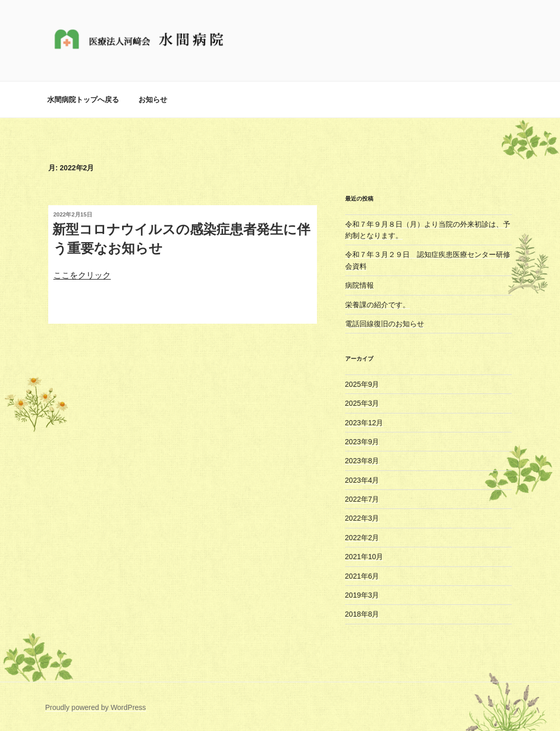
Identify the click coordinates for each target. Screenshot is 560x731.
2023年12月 (364, 423)
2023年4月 (362, 480)
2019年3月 (362, 595)
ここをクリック (82, 275)
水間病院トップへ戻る (83, 100)
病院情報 (359, 285)
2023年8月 (362, 461)
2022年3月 (362, 518)
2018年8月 (362, 614)
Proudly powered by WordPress (96, 707)
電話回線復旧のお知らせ (385, 324)
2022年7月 (362, 499)
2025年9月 (362, 384)
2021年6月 (362, 576)
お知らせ (153, 100)
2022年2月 (362, 538)
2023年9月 (362, 442)
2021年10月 (364, 557)
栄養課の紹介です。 (377, 305)
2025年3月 (362, 403)
